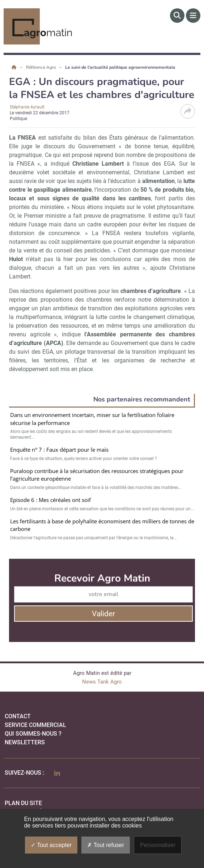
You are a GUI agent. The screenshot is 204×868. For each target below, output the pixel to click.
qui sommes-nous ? (33, 734)
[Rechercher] (177, 16)
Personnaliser (158, 845)
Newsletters (25, 742)
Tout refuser (106, 845)
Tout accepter (51, 845)
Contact (18, 716)
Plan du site (23, 803)
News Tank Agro (102, 682)
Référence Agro (42, 67)
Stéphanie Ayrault (27, 107)
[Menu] (193, 16)
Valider (103, 614)
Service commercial (35, 725)
